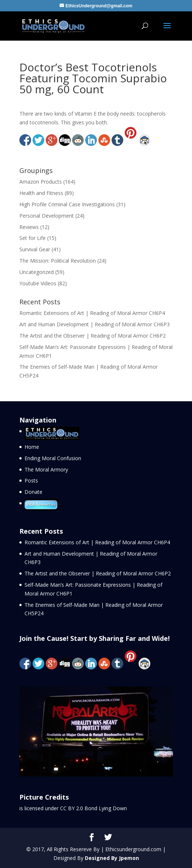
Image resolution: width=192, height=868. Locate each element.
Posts (31, 480)
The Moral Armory (46, 469)
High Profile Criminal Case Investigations (67, 204)
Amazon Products (41, 182)
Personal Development (47, 216)
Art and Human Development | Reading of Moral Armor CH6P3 (95, 324)
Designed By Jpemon (112, 858)
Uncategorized (37, 272)
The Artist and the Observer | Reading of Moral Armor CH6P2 (93, 336)
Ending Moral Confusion (53, 458)
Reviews (29, 227)
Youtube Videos (38, 283)
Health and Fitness (41, 193)
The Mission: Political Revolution (58, 261)
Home (32, 447)
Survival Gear (35, 249)
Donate (33, 492)
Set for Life (33, 238)
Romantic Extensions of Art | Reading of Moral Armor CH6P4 (92, 313)
